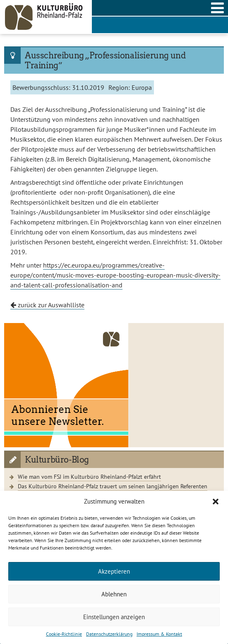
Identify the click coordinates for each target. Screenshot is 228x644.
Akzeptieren (114, 571)
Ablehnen (114, 594)
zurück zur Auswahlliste (47, 305)
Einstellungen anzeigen (114, 617)
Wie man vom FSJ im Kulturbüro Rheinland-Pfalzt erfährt (89, 476)
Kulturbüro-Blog (57, 460)
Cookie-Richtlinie (64, 634)
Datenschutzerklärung (109, 634)
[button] (216, 502)
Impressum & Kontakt (159, 634)
